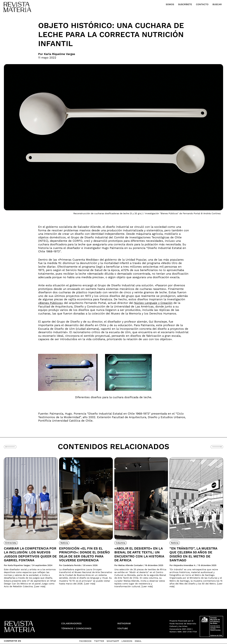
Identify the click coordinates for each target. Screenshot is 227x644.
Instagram (124, 623)
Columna (121, 543)
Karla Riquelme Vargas (60, 54)
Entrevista (11, 543)
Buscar (217, 4)
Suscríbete (185, 4)
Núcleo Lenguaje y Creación (153, 303)
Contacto (202, 4)
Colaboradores (71, 623)
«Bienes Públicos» (51, 303)
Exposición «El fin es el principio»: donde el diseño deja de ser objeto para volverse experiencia (84, 554)
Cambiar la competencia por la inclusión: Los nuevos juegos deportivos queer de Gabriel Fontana (30, 554)
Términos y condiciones (76, 628)
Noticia (64, 543)
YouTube (123, 628)
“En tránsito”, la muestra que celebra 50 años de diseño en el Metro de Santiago (193, 554)
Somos (170, 4)
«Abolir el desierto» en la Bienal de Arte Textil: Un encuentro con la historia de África (139, 554)
